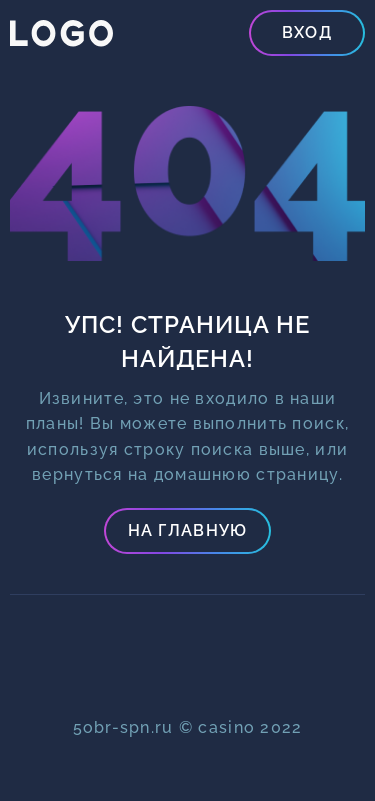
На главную (188, 530)
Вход (307, 32)
